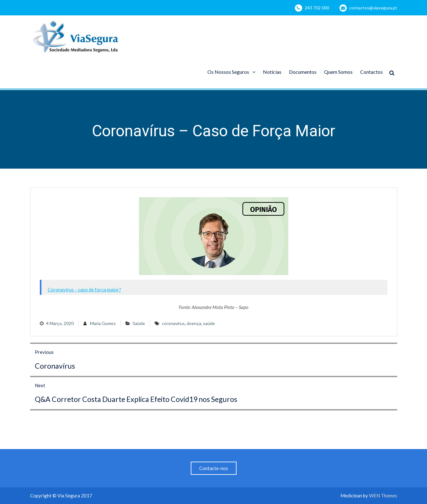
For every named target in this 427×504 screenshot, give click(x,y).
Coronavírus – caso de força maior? (84, 290)
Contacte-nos (214, 468)
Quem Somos (338, 72)
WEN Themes (383, 496)
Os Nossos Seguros (228, 72)
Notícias (272, 72)
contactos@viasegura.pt (373, 8)
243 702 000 (317, 8)
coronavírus (173, 323)
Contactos (371, 72)
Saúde (139, 323)
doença (194, 323)
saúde (209, 323)
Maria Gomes (103, 323)
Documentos (303, 72)
